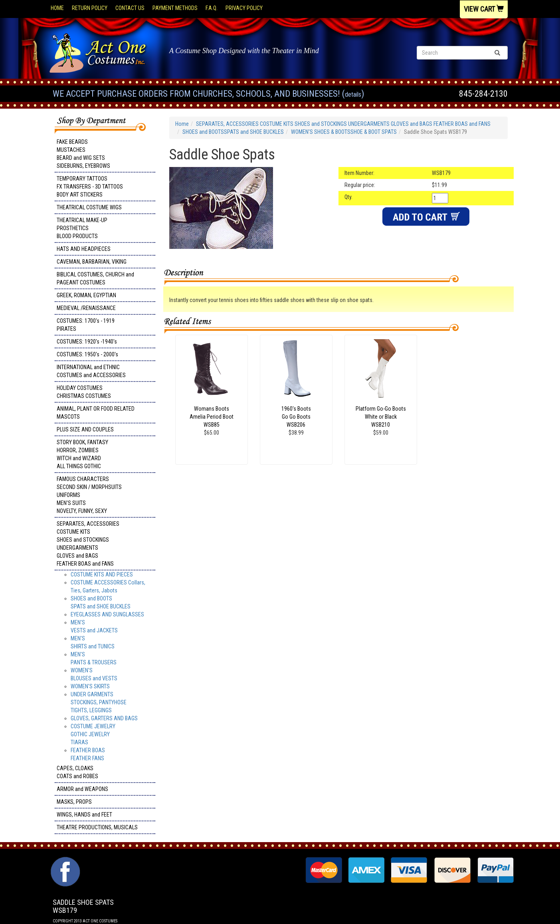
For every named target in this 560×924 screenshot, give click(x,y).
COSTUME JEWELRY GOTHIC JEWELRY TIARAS (93, 734)
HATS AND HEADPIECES (84, 249)
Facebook (64, 861)
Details (353, 94)
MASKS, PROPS (74, 802)
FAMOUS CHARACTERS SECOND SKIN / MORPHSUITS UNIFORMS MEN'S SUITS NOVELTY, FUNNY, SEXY (89, 495)
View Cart (484, 9)
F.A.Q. (212, 8)
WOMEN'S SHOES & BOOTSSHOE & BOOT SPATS (344, 132)
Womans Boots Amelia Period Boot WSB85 (212, 417)
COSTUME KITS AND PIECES (102, 574)
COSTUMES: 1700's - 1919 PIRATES (86, 325)
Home (57, 8)
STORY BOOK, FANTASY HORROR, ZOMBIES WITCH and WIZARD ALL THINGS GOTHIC (82, 454)
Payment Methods (175, 8)
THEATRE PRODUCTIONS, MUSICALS (97, 827)
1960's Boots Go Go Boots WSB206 (296, 417)
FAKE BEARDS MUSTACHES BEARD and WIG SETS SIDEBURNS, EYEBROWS (83, 154)
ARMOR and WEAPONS (82, 789)
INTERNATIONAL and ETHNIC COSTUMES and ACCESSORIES (91, 371)
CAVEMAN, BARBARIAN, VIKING (92, 262)
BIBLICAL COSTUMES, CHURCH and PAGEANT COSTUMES (95, 278)
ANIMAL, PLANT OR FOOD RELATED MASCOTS (96, 413)
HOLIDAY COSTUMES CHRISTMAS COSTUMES (84, 392)
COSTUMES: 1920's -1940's (87, 342)
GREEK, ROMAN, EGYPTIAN (86, 295)
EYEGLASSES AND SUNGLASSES (107, 614)
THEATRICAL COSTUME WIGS (89, 207)
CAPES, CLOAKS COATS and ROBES (77, 772)
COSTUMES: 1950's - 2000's (87, 354)
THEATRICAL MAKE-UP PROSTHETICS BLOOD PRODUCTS (82, 228)
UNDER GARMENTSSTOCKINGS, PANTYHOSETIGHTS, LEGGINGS (99, 702)
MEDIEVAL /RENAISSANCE (86, 308)
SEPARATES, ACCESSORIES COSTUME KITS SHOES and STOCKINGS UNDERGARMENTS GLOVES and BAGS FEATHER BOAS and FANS (88, 544)
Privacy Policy (244, 8)
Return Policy (90, 8)
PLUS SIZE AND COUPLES (85, 429)
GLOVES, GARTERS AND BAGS (104, 718)
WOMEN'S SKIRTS (90, 686)
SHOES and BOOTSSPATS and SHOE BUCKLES (233, 132)
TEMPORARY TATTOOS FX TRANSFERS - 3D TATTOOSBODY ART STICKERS (90, 187)
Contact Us (130, 8)
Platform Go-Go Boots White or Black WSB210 (381, 417)
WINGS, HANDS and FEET (84, 815)
